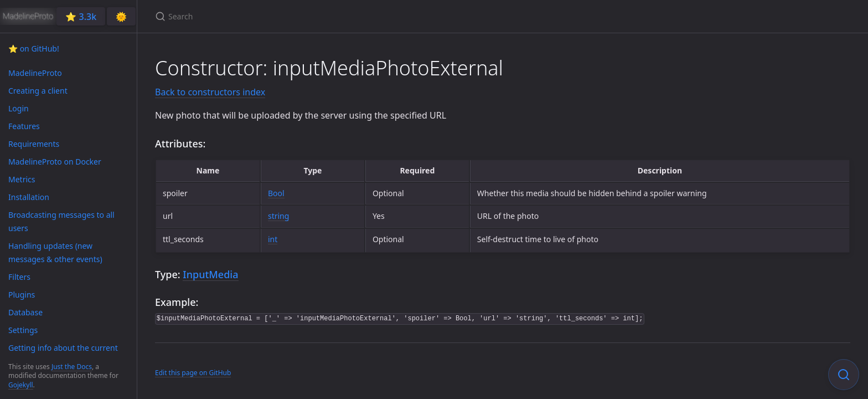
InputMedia (210, 274)
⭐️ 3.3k (81, 17)
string (278, 216)
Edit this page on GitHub (193, 373)
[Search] (286, 16)
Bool (276, 193)
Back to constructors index (210, 92)
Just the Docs (72, 367)
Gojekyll (21, 385)
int (273, 239)
